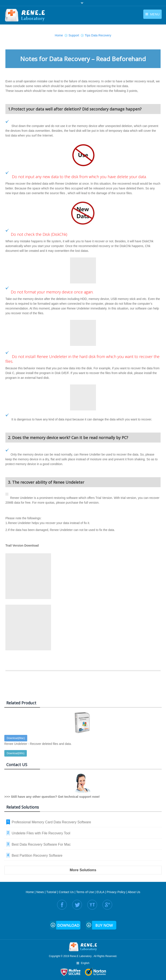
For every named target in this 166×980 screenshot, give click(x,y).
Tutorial (51, 892)
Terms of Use (85, 892)
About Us (134, 892)
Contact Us (66, 892)
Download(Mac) (16, 738)
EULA (100, 892)
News (40, 892)
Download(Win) (16, 753)
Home (30, 892)
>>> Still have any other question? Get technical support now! (52, 797)
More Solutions (83, 870)
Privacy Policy (116, 892)
